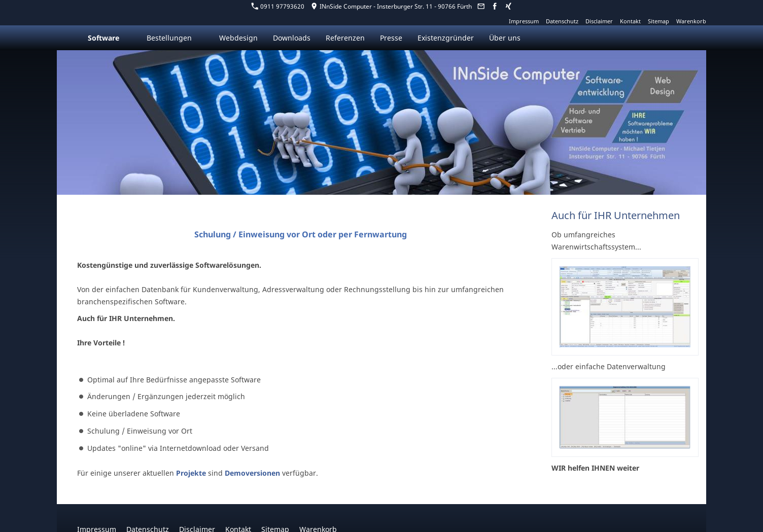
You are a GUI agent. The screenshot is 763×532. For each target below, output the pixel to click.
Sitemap (658, 21)
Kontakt (630, 21)
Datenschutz (562, 21)
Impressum (524, 21)
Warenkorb (691, 21)
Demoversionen (252, 473)
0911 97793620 (278, 6)
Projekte (191, 473)
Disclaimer (599, 21)
